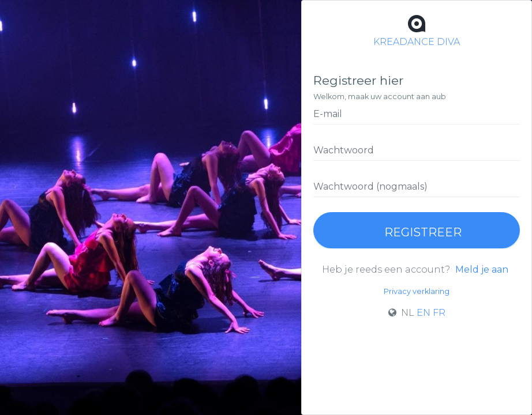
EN (424, 313)
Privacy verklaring (417, 291)
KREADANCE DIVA (417, 30)
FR (439, 313)
